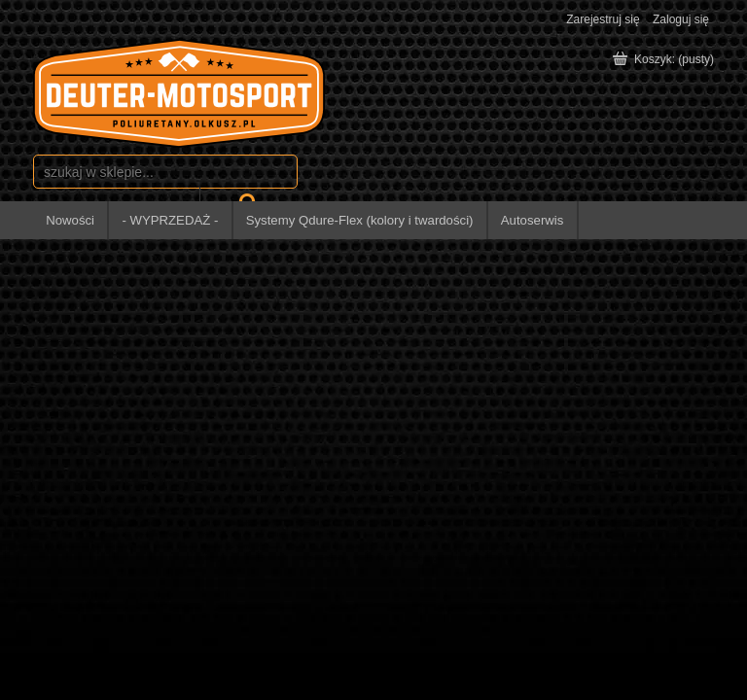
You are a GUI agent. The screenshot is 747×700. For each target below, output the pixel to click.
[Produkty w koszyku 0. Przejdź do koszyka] (665, 59)
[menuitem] (71, 220)
